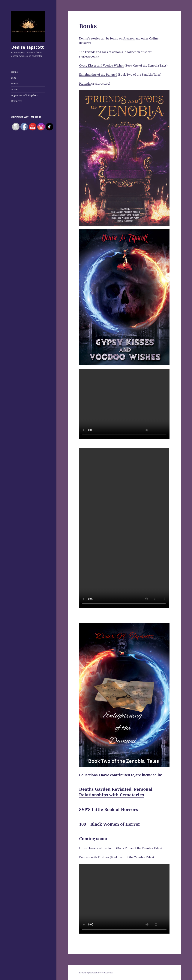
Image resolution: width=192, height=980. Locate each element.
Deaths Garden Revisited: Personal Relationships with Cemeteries (116, 792)
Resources (17, 101)
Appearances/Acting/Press (25, 95)
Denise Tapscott (28, 47)
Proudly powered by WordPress (96, 973)
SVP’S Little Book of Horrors (109, 809)
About (14, 89)
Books (15, 84)
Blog (14, 78)
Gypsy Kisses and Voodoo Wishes (101, 65)
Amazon (129, 38)
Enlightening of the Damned (98, 74)
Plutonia (85, 83)
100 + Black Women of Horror (110, 824)
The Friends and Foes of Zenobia (101, 52)
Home (14, 72)
